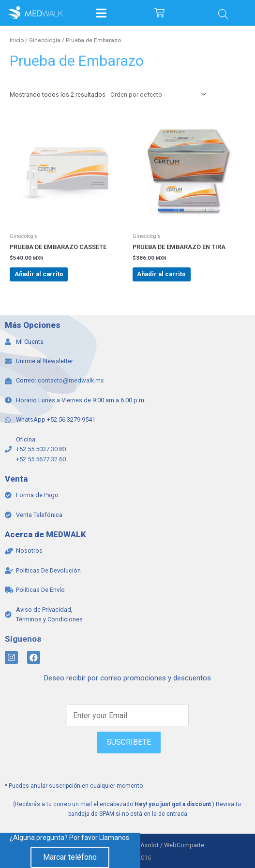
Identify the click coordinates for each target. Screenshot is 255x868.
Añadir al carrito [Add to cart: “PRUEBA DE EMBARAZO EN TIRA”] (161, 274)
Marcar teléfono (70, 857)
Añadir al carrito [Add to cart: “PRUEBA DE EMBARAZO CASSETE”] (39, 274)
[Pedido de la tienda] (157, 94)
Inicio (17, 40)
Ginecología (45, 40)
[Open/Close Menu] (101, 13)
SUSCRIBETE (129, 742)
